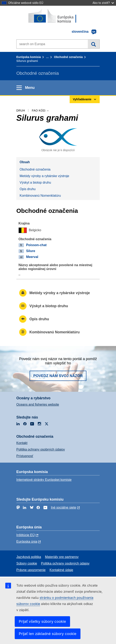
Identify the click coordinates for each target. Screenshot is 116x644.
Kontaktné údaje (61, 570)
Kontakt (22, 443)
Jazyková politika (29, 557)
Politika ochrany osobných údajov (41, 449)
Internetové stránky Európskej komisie (44, 480)
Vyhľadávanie (94, 44)
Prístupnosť (25, 456)
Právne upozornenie (31, 570)
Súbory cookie (27, 563)
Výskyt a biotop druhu (35, 182)
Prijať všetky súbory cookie (42, 621)
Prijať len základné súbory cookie (48, 634)
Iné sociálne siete (64, 507)
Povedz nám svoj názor (58, 376)
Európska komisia (29, 57)
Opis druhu (28, 189)
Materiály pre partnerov (62, 557)
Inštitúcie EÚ (26, 535)
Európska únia (27, 542)
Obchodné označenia (68, 57)
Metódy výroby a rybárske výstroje (44, 176)
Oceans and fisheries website (38, 405)
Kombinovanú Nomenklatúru (40, 196)
